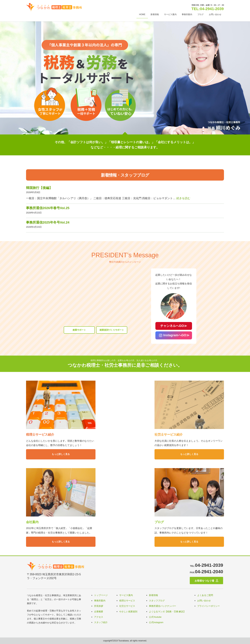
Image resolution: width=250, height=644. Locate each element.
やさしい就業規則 (128, 612)
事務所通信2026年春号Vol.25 (48, 208)
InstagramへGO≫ (178, 335)
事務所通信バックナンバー (162, 606)
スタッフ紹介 (101, 622)
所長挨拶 (99, 606)
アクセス (99, 617)
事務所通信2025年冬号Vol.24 (48, 222)
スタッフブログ (157, 601)
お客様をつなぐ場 (204, 581)
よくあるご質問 (205, 595)
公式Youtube (155, 617)
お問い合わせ (204, 601)
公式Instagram (156, 622)
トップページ (101, 595)
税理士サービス (127, 601)
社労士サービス (127, 606)
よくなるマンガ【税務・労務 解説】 (167, 612)
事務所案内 (100, 601)
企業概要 (99, 612)
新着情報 (153, 595)
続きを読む (183, 198)
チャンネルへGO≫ (175, 326)
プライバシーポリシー (209, 606)
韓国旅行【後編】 (39, 188)
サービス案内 (126, 595)
